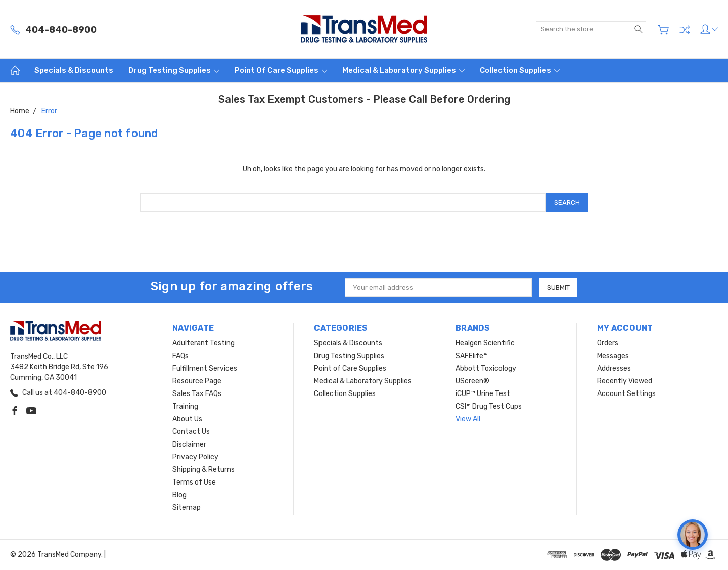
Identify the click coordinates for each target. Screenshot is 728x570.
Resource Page (197, 381)
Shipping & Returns (203, 470)
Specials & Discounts (74, 70)
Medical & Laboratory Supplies (403, 70)
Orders (608, 343)
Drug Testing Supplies (174, 70)
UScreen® (472, 381)
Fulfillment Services (205, 368)
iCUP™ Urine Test (483, 394)
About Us (187, 419)
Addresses (614, 368)
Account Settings (626, 394)
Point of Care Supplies (281, 70)
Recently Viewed (625, 381)
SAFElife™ (472, 356)
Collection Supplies (520, 70)
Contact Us (191, 432)
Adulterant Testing (203, 343)
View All (468, 419)
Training (185, 406)
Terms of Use (194, 482)
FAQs (180, 356)
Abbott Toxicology (486, 368)
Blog (179, 495)
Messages (613, 356)
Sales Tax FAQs (197, 394)
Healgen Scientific (485, 343)
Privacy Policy (195, 457)
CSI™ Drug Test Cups (489, 406)
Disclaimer (189, 444)
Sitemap (187, 508)
